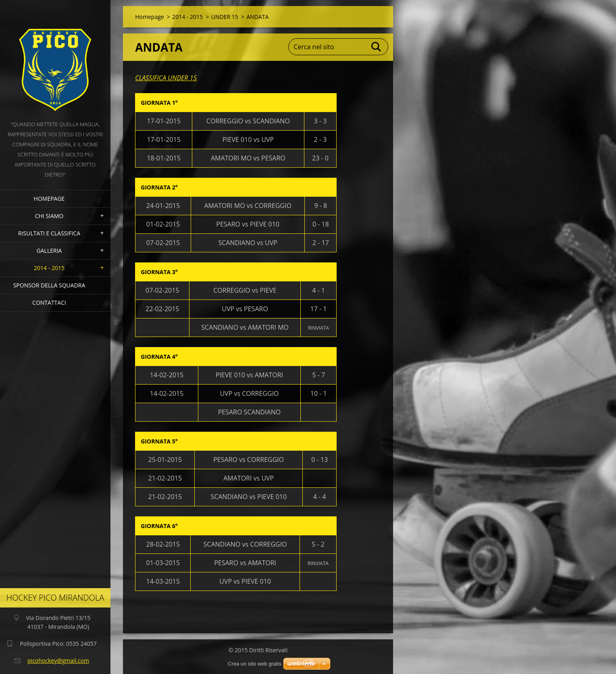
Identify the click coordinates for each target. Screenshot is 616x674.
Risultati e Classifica (49, 233)
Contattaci (49, 303)
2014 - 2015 (49, 268)
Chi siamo (49, 216)
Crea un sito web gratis (255, 664)
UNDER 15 (225, 17)
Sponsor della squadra (49, 285)
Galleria (49, 251)
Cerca (377, 47)
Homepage (49, 199)
